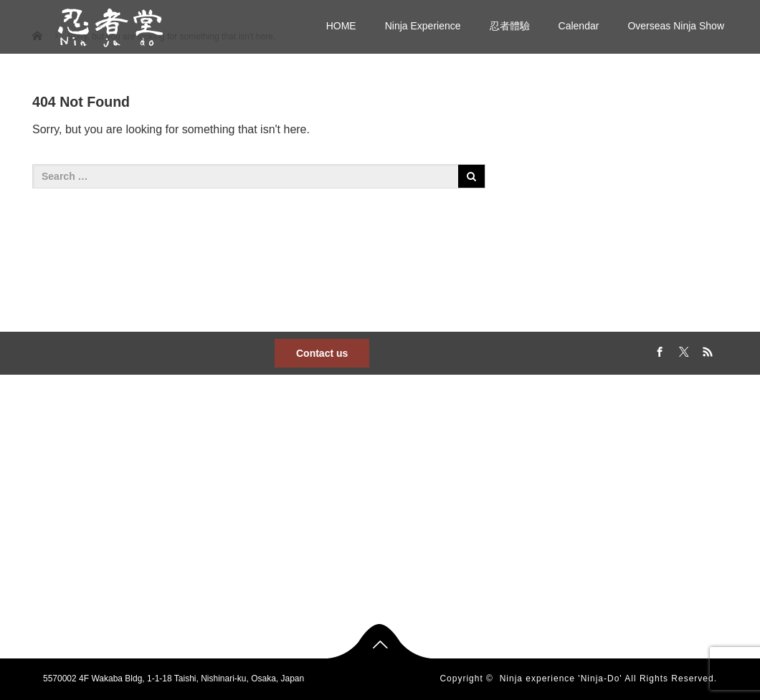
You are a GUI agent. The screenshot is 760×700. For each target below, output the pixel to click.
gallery (468, 527)
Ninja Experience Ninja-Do (248, 504)
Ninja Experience (423, 26)
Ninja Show (348, 504)
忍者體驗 (510, 26)
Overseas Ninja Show (676, 26)
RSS (706, 350)
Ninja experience (358, 527)
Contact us (322, 353)
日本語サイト (223, 527)
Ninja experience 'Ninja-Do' (561, 679)
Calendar (579, 26)
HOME (341, 26)
